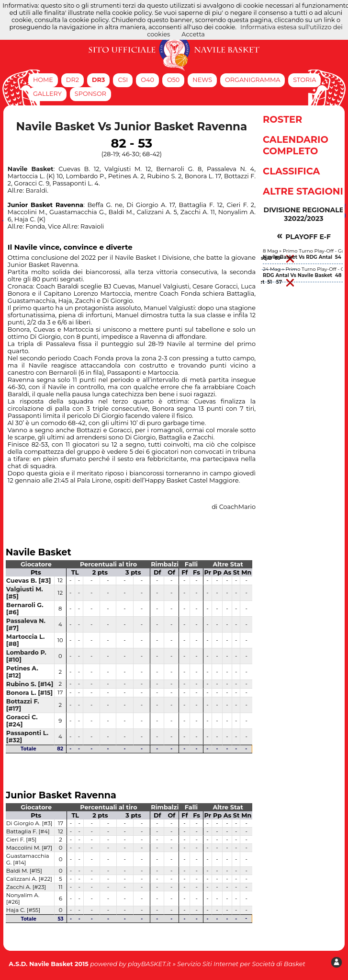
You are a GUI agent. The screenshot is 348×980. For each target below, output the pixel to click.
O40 (147, 80)
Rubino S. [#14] (30, 684)
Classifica (291, 171)
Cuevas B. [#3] (29, 581)
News (202, 80)
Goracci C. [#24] (22, 721)
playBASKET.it (149, 964)
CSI (123, 80)
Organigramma (253, 80)
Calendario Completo (296, 145)
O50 (173, 80)
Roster (282, 119)
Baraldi (36, 190)
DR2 (73, 80)
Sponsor (90, 94)
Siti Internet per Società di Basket (254, 964)
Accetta (193, 34)
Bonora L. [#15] (29, 693)
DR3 (99, 80)
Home (43, 80)
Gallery (47, 94)
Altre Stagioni (303, 191)
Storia (304, 80)
